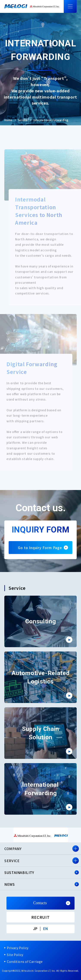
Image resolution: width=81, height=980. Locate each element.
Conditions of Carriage (25, 962)
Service (23, 120)
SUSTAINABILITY (19, 872)
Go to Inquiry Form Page (40, 548)
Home (8, 120)
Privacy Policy (18, 948)
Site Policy (15, 955)
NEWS (10, 884)
